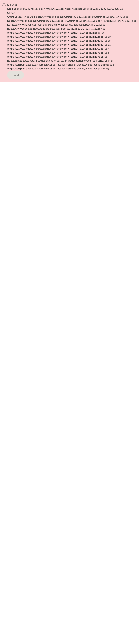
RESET (16, 75)
